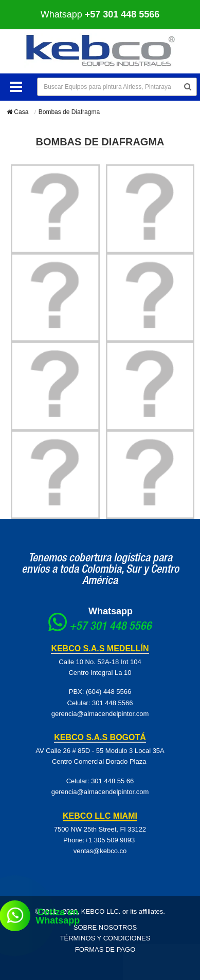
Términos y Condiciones (105, 938)
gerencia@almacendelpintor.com (100, 714)
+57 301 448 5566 (111, 627)
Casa (17, 112)
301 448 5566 (113, 703)
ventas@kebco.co (100, 851)
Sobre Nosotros (105, 927)
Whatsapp (100, 14)
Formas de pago (105, 949)
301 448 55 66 (112, 781)
